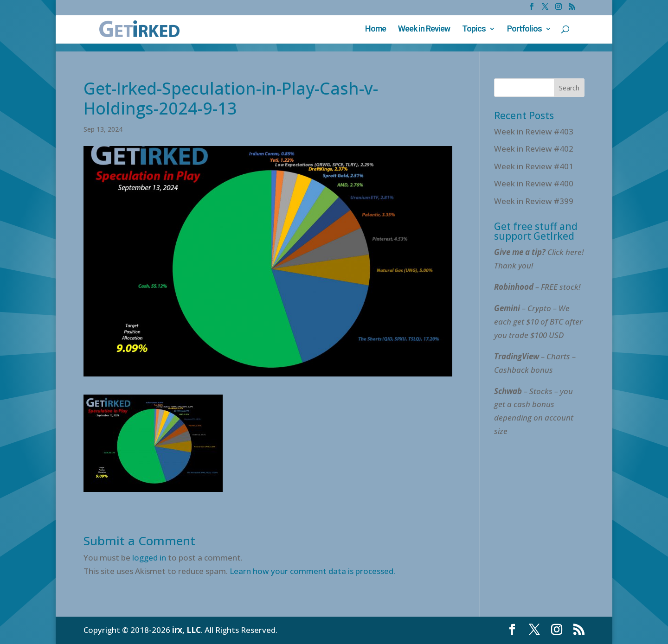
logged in (149, 558)
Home (376, 29)
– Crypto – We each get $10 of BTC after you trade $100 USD (538, 322)
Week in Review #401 (534, 166)
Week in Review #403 (534, 131)
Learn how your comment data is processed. (312, 571)
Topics (474, 29)
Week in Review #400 (534, 183)
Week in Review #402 (534, 149)
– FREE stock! (537, 287)
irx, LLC (186, 630)
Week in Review (424, 29)
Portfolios (524, 29)
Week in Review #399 (534, 201)
